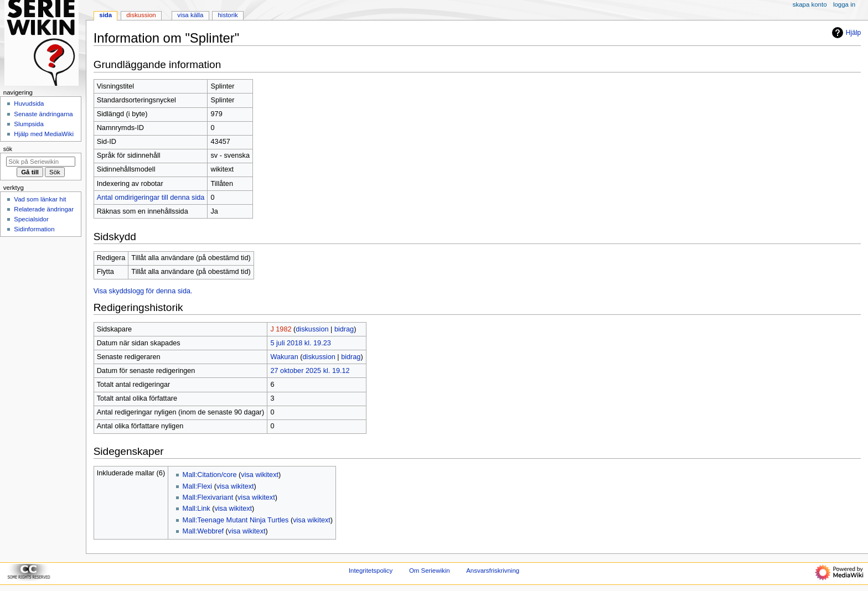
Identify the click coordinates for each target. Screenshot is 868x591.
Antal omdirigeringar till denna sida (151, 198)
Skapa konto (810, 4)
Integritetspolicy (371, 571)
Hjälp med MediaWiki (44, 134)
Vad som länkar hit (40, 199)
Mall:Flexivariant (208, 497)
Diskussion (141, 15)
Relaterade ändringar (44, 209)
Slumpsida (29, 124)
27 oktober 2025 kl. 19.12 (310, 371)
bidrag (344, 329)
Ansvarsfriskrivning (493, 571)
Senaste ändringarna (43, 114)
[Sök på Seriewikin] (41, 162)
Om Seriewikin (430, 571)
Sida (105, 15)
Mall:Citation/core (210, 475)
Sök (8, 149)
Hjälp (845, 33)
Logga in (844, 4)
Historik (228, 15)
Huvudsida (29, 103)
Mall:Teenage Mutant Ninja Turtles (236, 520)
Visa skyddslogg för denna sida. (143, 291)
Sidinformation (34, 229)
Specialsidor (31, 219)
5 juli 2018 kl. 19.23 (300, 343)
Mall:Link (197, 509)
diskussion (312, 329)
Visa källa (190, 15)
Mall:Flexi (198, 486)
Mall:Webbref (203, 531)
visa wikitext (260, 475)
